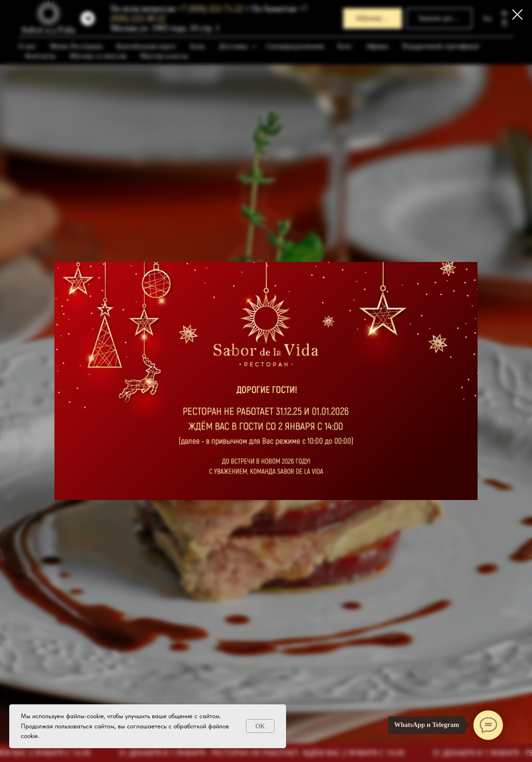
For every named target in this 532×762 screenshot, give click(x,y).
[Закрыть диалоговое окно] (517, 15)
